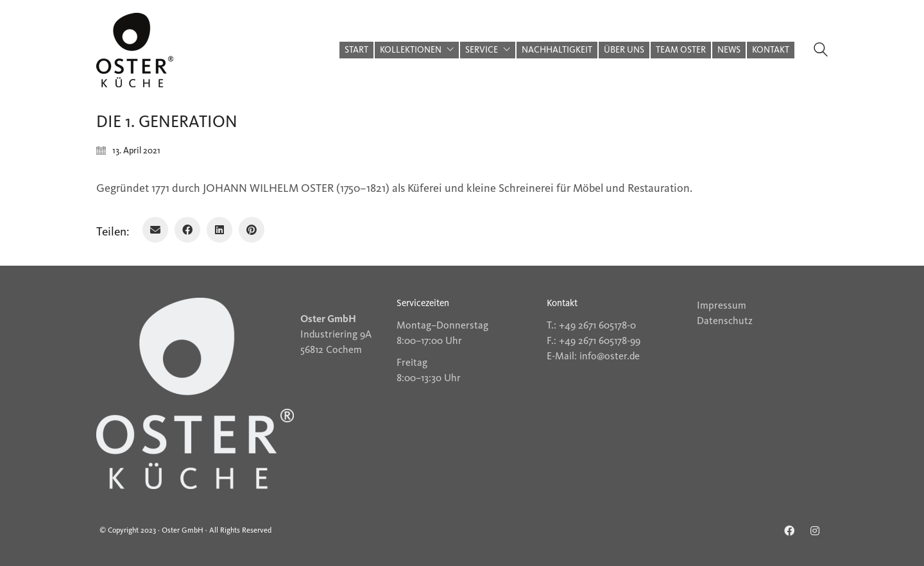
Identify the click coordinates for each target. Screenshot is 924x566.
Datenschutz (725, 321)
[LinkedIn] (219, 230)
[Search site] (821, 51)
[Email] (155, 230)
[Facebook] (187, 230)
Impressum (722, 305)
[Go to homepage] (135, 50)
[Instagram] (815, 531)
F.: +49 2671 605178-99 (594, 340)
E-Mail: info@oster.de (593, 356)
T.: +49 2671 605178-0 (591, 325)
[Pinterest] (252, 230)
